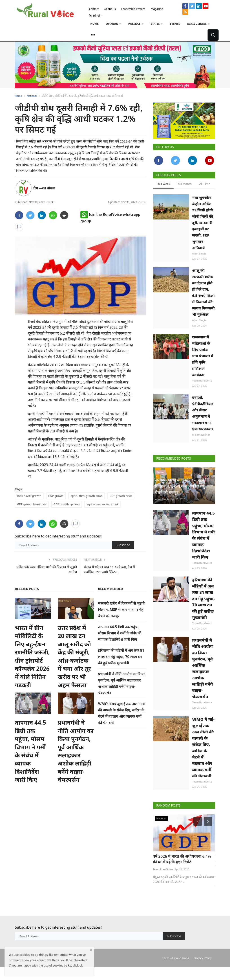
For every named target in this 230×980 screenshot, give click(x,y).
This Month (184, 184)
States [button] (157, 24)
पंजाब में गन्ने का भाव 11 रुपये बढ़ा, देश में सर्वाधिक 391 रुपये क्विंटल (109, 569)
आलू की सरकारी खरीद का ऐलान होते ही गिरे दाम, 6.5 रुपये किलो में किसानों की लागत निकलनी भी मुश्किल (203, 292)
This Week (163, 184)
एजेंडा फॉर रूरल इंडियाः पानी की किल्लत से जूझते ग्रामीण (47, 569)
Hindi (96, 16)
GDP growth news (121, 496)
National (32, 96)
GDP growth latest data (32, 504)
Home (94, 24)
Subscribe (123, 545)
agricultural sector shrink (103, 504)
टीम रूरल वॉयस (44, 188)
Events (175, 24)
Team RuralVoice (202, 380)
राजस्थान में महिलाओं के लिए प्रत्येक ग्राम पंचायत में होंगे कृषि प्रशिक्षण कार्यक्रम (203, 356)
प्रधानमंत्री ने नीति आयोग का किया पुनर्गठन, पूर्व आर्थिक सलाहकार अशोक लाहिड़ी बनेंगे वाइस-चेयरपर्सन (76, 751)
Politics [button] (136, 24)
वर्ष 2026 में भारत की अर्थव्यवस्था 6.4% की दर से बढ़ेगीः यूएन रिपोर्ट (182, 859)
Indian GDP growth (29, 496)
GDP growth (56, 496)
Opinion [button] (113, 24)
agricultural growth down (87, 496)
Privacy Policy (203, 958)
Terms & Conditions (176, 958)
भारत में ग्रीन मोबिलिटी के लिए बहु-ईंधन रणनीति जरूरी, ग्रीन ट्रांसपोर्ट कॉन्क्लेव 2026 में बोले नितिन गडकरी (32, 656)
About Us (110, 9)
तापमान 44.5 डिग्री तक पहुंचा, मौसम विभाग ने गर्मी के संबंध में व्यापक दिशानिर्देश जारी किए (30, 751)
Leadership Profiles (133, 9)
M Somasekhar (201, 435)
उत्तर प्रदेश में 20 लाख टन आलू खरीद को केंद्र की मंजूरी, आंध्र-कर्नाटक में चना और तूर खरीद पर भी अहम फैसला (74, 656)
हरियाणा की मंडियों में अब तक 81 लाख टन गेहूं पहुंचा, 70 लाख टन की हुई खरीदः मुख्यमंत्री (121, 657)
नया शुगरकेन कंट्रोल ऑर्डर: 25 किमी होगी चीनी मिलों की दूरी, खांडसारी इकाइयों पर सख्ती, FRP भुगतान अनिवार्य (203, 223)
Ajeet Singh (199, 253)
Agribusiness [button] (198, 24)
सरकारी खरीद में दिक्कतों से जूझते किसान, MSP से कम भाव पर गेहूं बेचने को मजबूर (121, 609)
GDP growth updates (67, 504)
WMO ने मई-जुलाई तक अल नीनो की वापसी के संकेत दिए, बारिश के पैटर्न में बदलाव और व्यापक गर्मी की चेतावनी (203, 748)
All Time (205, 184)
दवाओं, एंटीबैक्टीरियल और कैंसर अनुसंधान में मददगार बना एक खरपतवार (203, 413)
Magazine (157, 9)
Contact (94, 9)
